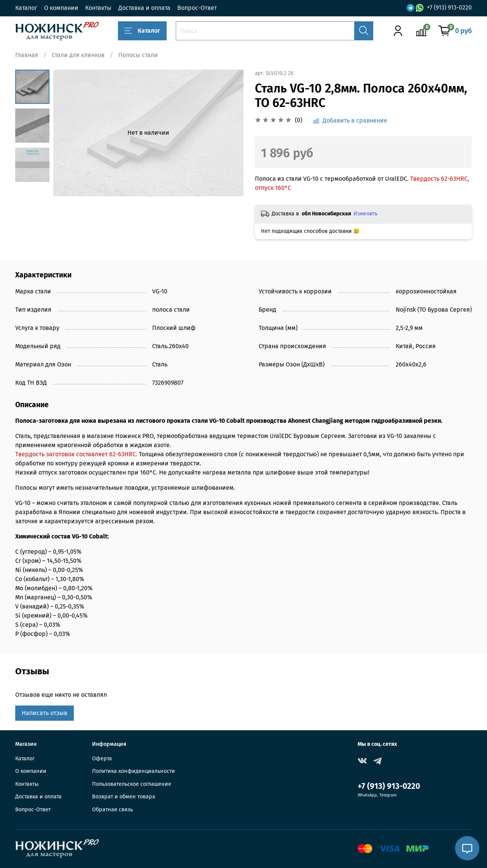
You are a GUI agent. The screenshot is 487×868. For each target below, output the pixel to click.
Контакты (98, 8)
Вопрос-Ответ (197, 8)
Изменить (365, 214)
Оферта (102, 759)
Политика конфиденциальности (134, 771)
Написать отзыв (45, 713)
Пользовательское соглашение (132, 784)
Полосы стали (138, 55)
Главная (27, 55)
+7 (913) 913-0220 (449, 8)
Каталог (26, 8)
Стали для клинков (78, 55)
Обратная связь (112, 810)
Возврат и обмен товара (124, 797)
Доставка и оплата (144, 8)
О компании (61, 8)
